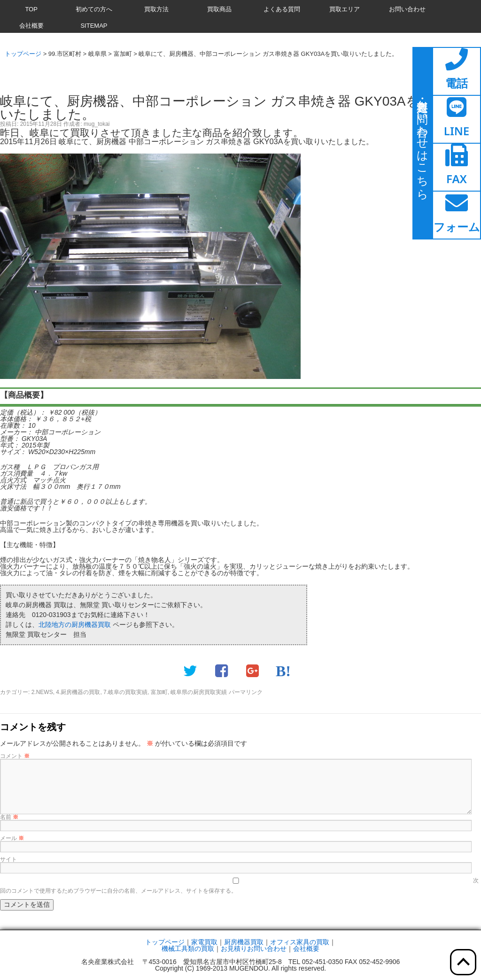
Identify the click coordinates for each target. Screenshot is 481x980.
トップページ (165, 942)
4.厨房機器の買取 (78, 692)
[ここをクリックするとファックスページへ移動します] (457, 167)
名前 (9, 817)
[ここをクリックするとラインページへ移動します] (457, 119)
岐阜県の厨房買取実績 (199, 692)
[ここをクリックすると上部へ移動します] (463, 962)
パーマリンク (246, 692)
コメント (15, 756)
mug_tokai (97, 124)
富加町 (159, 692)
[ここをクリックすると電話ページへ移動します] (457, 71)
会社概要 (306, 949)
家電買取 (204, 942)
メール (12, 838)
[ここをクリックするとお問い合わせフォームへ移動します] (457, 215)
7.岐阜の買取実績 (125, 692)
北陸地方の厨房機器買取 (75, 625)
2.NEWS (42, 692)
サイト (8, 859)
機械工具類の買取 (188, 949)
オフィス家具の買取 (300, 942)
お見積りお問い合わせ (254, 949)
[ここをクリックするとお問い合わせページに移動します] (423, 143)
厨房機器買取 (244, 942)
